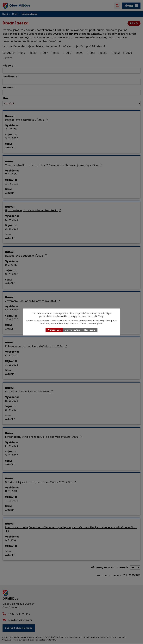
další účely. (98, 316)
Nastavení (90, 330)
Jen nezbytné (73, 330)
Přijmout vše (54, 330)
